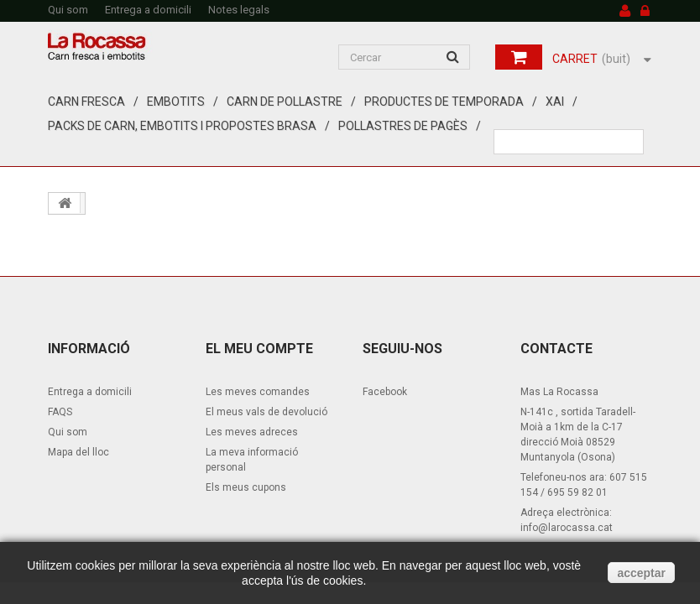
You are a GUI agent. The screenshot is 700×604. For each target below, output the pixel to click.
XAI (555, 102)
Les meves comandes (258, 392)
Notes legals (239, 10)
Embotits (176, 102)
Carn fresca (86, 102)
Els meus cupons (246, 487)
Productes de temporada (444, 102)
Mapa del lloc (78, 452)
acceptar (641, 573)
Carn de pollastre (285, 102)
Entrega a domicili (148, 10)
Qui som (68, 10)
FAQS (60, 412)
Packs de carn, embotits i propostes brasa (182, 126)
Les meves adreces (252, 432)
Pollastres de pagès (403, 126)
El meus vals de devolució (266, 412)
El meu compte (259, 349)
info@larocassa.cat (567, 528)
